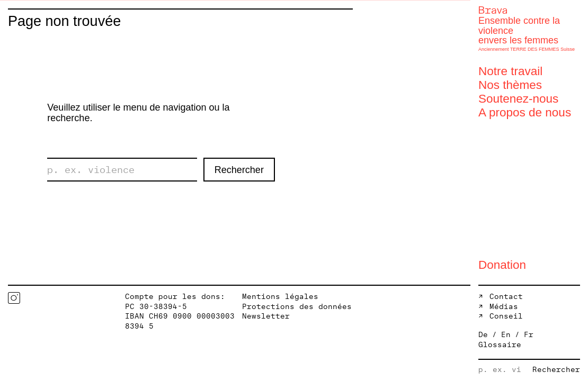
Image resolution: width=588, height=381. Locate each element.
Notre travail (510, 71)
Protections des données (297, 307)
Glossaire (500, 345)
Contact (506, 297)
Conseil (506, 316)
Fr (529, 335)
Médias (504, 307)
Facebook (35, 298)
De (483, 335)
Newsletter (266, 316)
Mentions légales (280, 297)
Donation (502, 265)
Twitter (56, 298)
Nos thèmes (510, 85)
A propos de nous (525, 112)
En (506, 335)
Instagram (14, 298)
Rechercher (239, 170)
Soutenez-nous (518, 99)
